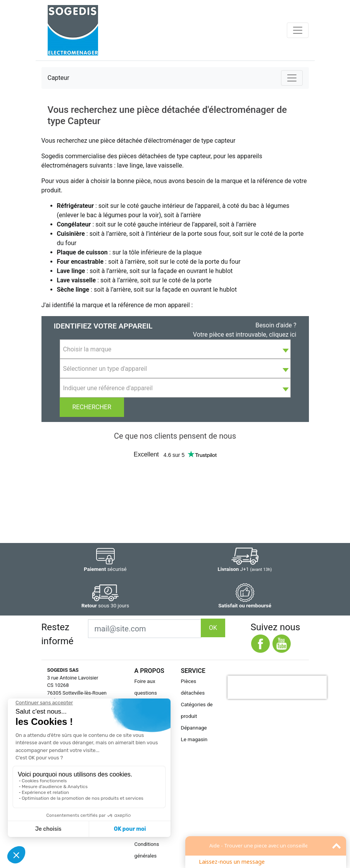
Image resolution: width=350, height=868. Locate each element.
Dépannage (194, 728)
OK (213, 628)
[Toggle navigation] (298, 30)
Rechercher (92, 407)
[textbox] (175, 349)
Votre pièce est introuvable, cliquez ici (245, 335)
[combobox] (175, 349)
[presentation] (277, 687)
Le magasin (194, 739)
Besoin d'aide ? (276, 325)
